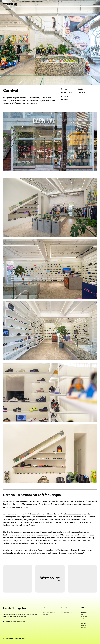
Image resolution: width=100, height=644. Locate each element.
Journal (83, 630)
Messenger (84, 617)
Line (82, 614)
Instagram (84, 625)
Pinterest (83, 628)
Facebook (84, 623)
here (25, 616)
